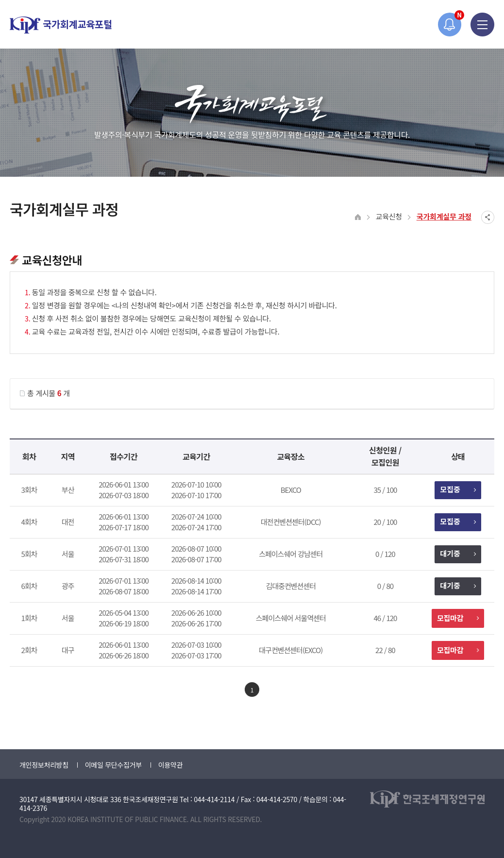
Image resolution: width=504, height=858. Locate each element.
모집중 (458, 489)
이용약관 (170, 765)
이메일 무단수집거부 (113, 765)
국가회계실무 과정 (444, 216)
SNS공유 (488, 217)
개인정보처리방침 (44, 765)
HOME (358, 217)
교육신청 (389, 216)
